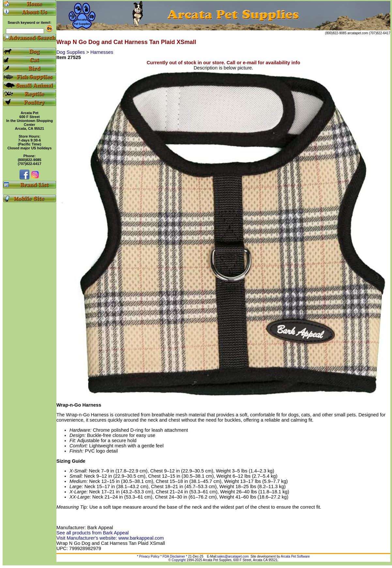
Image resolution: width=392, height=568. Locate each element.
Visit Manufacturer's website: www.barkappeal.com (110, 538)
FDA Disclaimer (174, 556)
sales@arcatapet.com (233, 556)
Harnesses (102, 52)
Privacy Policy (149, 556)
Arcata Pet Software (295, 556)
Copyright (179, 560)
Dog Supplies (71, 52)
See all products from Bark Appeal (93, 533)
